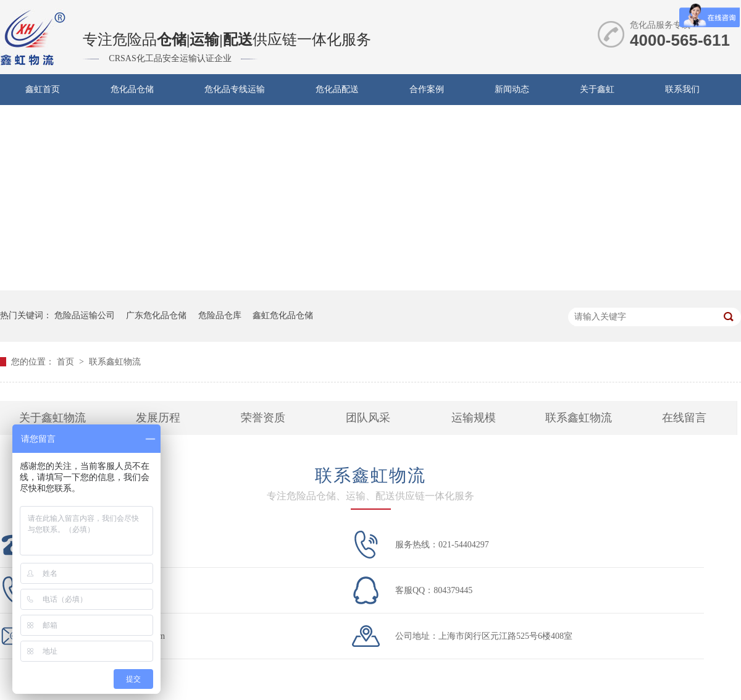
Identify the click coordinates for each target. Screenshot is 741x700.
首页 (67, 362)
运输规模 (474, 418)
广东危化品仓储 (156, 315)
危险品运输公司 (85, 315)
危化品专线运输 (235, 89)
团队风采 (368, 418)
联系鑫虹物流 (115, 362)
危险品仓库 (220, 315)
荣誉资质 (263, 418)
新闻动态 (512, 89)
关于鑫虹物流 (52, 418)
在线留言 (684, 418)
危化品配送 (337, 89)
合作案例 (427, 89)
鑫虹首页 (43, 89)
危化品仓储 (132, 89)
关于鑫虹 (597, 89)
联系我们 (682, 89)
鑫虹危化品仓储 (283, 315)
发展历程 (158, 418)
